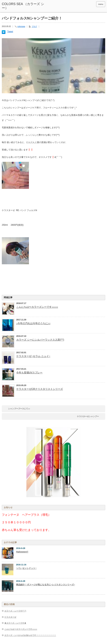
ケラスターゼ (10, 617)
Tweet (10, 32)
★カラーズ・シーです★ (15, 623)
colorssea (21, 26)
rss (92, 4)
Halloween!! (22, 552)
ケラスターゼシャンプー (88, 416)
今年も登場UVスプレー (29, 373)
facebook (87, 4)
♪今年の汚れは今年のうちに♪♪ (33, 323)
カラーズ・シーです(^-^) (15, 611)
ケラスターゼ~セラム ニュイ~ (33, 356)
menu (101, 4)
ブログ (34, 26)
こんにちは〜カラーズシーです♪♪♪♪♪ (37, 307)
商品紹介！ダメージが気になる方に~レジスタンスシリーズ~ (46, 585)
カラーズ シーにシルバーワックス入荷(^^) (40, 340)
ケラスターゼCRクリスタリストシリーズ (40, 389)
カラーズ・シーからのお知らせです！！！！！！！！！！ (30, 635)
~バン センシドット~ (26, 568)
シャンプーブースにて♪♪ (19, 409)
